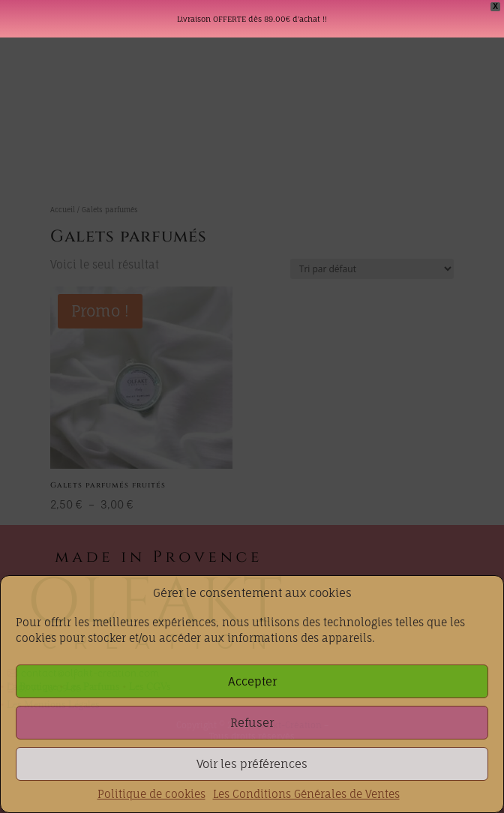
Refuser (252, 723)
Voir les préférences (252, 764)
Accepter (252, 681)
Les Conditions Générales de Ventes (306, 794)
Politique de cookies (151, 794)
